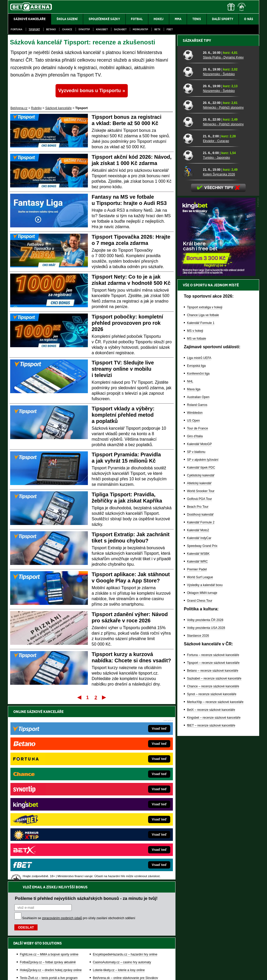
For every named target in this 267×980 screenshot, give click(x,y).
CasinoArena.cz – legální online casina (47, 842)
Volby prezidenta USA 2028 (206, 810)
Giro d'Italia (195, 618)
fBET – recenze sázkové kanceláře (211, 908)
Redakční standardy (53, 972)
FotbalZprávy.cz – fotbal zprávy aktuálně (48, 787)
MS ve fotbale (196, 521)
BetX (157, 29)
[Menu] (253, 7)
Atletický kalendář (199, 665)
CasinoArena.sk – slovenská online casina (122, 834)
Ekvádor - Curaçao (216, 323)
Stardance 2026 (198, 818)
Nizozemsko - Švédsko (219, 256)
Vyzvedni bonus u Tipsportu (89, 91)
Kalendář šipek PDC (201, 650)
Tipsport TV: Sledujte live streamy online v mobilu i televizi (123, 369)
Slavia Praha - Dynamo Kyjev (223, 240)
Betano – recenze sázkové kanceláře (213, 853)
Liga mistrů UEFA (199, 540)
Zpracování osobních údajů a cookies (128, 972)
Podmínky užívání (84, 972)
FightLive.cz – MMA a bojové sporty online (49, 779)
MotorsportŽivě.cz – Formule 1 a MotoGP (48, 810)
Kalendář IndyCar (199, 720)
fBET (170, 29)
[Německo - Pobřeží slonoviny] (191, 287)
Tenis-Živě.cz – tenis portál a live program (49, 802)
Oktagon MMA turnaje (202, 775)
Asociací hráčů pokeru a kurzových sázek (41, 934)
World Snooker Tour (201, 673)
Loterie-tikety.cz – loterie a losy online (119, 795)
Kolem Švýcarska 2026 (219, 357)
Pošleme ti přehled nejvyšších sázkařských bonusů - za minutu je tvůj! (86, 723)
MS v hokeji (195, 513)
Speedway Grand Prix (202, 728)
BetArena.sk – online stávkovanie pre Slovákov (125, 802)
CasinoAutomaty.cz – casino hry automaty (122, 787)
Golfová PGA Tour (199, 681)
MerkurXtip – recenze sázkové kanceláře (215, 884)
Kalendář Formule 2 (201, 705)
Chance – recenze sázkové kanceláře (213, 869)
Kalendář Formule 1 (201, 505)
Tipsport (34, 29)
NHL (190, 564)
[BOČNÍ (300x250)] (216, 457)
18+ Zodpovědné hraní (175, 972)
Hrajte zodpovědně (23, 944)
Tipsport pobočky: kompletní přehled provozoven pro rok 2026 (128, 323)
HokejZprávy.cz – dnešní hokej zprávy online (51, 795)
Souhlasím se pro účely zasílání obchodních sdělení (79, 743)
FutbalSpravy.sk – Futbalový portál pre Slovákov (126, 826)
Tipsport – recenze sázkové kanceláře (213, 845)
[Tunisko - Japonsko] (191, 337)
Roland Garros (197, 587)
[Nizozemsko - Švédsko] (191, 254)
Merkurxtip (140, 29)
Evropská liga (196, 548)
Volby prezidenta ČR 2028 (205, 802)
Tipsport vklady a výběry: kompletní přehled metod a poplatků (123, 415)
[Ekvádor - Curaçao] (191, 321)
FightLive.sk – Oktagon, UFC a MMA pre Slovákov (128, 810)
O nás (12, 972)
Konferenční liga (198, 556)
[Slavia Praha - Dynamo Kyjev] (191, 237)
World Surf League (200, 759)
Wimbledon (195, 595)
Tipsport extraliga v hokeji (205, 489)
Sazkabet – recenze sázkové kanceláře (214, 861)
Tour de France (198, 611)
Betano (51, 29)
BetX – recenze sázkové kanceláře (211, 892)
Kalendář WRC (197, 744)
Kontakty (28, 972)
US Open (193, 603)
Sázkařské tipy (197, 223)
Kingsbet (102, 29)
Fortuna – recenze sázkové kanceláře (213, 837)
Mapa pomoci (145, 960)
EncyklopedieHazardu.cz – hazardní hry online (125, 779)
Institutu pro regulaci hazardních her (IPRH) (135, 928)
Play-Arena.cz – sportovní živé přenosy (47, 818)
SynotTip (84, 29)
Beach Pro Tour (198, 689)
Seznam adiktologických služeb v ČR (108, 960)
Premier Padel (197, 752)
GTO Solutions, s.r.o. (214, 972)
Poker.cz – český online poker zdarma (46, 834)
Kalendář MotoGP (199, 626)
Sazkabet (120, 29)
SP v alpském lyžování (203, 642)
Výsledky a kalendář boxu (205, 767)
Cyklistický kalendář (201, 658)
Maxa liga (194, 571)
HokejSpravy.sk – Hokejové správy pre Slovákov (126, 818)
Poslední (104, 697)
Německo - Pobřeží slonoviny (223, 290)
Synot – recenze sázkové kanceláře (212, 876)
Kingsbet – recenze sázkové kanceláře (214, 900)
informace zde (100, 950)
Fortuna (17, 29)
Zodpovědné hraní (222, 928)
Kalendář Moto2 (198, 712)
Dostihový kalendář (200, 697)
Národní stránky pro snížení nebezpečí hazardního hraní (195, 960)
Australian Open (198, 579)
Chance (67, 29)
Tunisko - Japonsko (216, 340)
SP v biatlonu (196, 634)
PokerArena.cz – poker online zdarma (46, 826)
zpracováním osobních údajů (62, 743)
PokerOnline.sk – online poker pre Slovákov (123, 842)
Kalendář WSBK (198, 736)
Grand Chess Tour (200, 783)
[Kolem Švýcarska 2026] (191, 354)
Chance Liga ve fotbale (203, 497)
